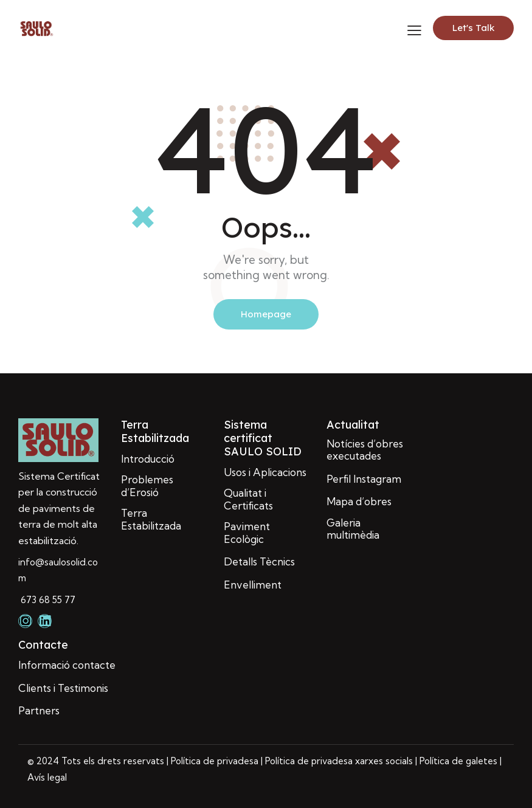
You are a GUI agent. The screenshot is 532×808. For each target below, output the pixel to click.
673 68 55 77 (47, 600)
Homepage (266, 314)
